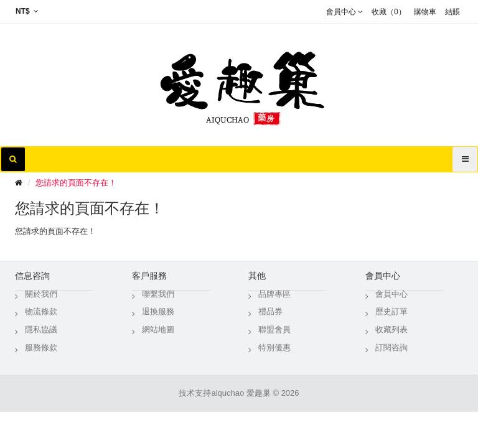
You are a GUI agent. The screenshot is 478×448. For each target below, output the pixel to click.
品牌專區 (274, 294)
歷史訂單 (391, 311)
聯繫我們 (158, 294)
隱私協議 (41, 329)
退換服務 (158, 311)
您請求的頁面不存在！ (76, 183)
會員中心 (391, 294)
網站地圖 (158, 329)
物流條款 (41, 311)
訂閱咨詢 (391, 348)
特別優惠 (274, 348)
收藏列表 (391, 329)
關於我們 (41, 294)
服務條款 (41, 348)
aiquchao (227, 393)
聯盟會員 (274, 329)
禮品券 (270, 311)
